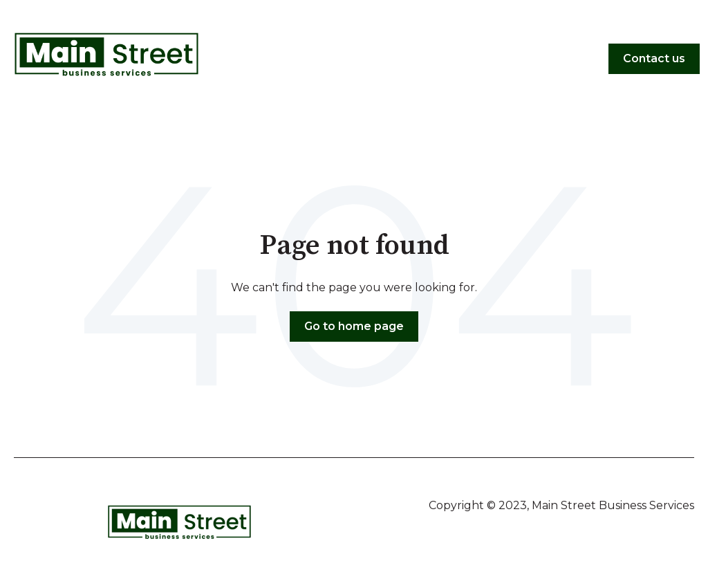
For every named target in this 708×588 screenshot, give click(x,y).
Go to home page (354, 326)
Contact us (654, 58)
